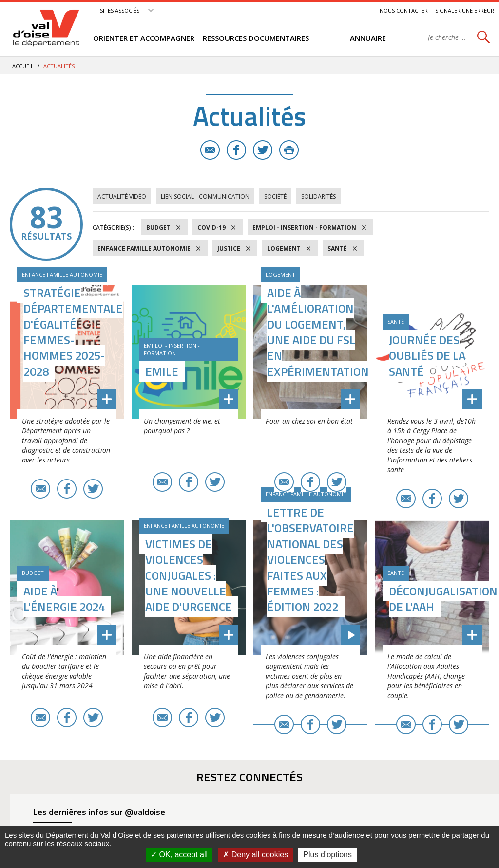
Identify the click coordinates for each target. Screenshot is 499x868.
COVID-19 (211, 228)
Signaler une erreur (465, 10)
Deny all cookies (255, 855)
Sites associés (120, 10)
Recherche (359, 10)
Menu (301, 10)
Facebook (236, 150)
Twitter (263, 150)
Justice (229, 249)
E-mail (210, 150)
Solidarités (318, 196)
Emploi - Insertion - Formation (304, 228)
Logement (284, 249)
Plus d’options (327, 855)
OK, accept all (179, 855)
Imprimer (289, 150)
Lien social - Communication (205, 196)
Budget (158, 228)
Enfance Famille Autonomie (144, 249)
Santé (337, 249)
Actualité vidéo (122, 196)
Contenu (326, 10)
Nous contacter (404, 10)
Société (275, 196)
